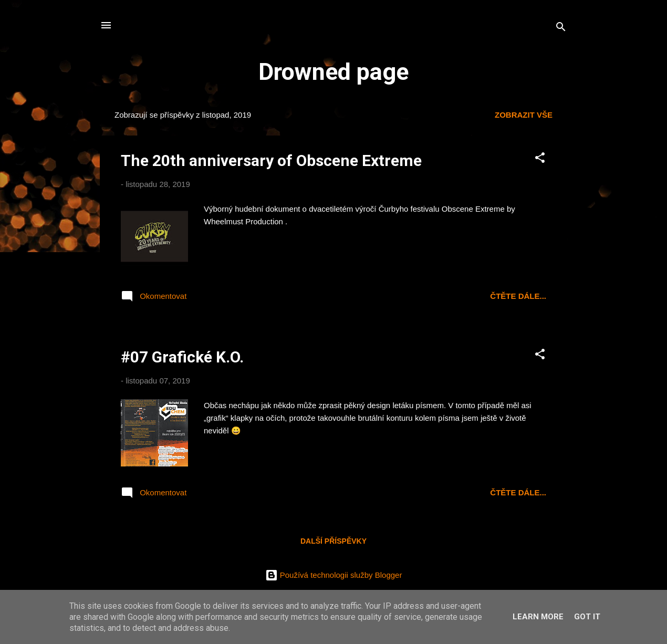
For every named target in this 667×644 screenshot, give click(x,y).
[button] (540, 159)
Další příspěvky (333, 541)
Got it (587, 617)
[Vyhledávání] (561, 29)
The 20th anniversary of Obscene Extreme (271, 160)
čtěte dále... (518, 296)
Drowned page (333, 72)
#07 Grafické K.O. (182, 357)
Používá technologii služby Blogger (334, 575)
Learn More (538, 617)
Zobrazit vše (524, 115)
